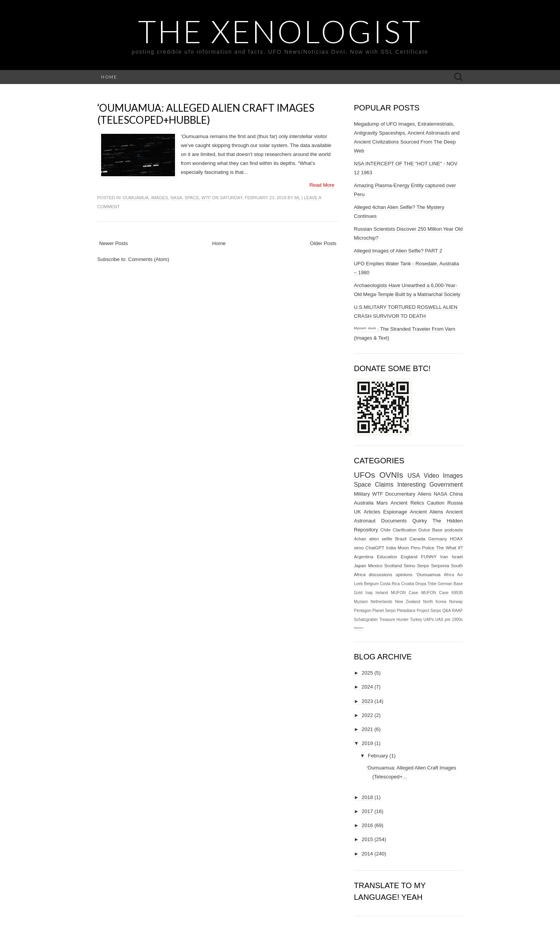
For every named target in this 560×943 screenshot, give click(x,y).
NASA (176, 198)
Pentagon (363, 611)
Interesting (412, 485)
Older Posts (323, 243)
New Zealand (408, 602)
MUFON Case (404, 593)
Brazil (401, 539)
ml (297, 198)
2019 (367, 743)
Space (192, 198)
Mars (382, 503)
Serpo (423, 565)
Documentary (400, 494)
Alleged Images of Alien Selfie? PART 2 (398, 251)
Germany (437, 539)
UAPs (429, 620)
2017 (367, 811)
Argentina (364, 557)
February (378, 756)
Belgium (371, 584)
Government (446, 485)
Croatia (408, 584)
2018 (367, 797)
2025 (367, 673)
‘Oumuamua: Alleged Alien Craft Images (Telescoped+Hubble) (206, 114)
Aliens (424, 494)
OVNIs (391, 475)
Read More (322, 185)
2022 (367, 715)
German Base (450, 584)
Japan (360, 565)
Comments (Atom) (149, 259)
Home (109, 77)
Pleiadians (406, 611)
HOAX (456, 539)
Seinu (409, 565)
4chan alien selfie (373, 539)
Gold (358, 593)
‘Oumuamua (135, 198)
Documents (394, 521)
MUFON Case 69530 (442, 593)
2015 (367, 839)
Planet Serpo (384, 611)
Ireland (382, 593)
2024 (367, 687)
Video (432, 476)
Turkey (416, 620)
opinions (404, 574)
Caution (436, 503)
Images (159, 198)
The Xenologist (280, 31)
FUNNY (429, 557)
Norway (456, 602)
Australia (364, 503)
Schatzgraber (366, 620)
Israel (457, 557)
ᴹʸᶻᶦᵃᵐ (359, 628)
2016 (367, 825)
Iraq (369, 593)
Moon (403, 548)
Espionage (395, 512)
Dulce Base (430, 530)
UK (357, 512)
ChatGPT (375, 548)
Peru (416, 548)
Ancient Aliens (426, 512)
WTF (206, 198)
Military (362, 494)
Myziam (361, 602)
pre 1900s (454, 620)
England (409, 557)
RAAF (457, 611)
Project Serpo (429, 611)
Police (428, 548)
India (391, 548)
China (456, 494)
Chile (386, 530)
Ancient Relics (407, 503)
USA (414, 476)
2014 (367, 854)
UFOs (364, 475)
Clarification (405, 530)
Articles (372, 512)
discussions (380, 574)
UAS (439, 620)
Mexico (375, 565)
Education (387, 557)
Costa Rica (390, 584)
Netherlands (381, 602)
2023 (367, 701)
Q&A (446, 611)
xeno (359, 548)
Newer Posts (114, 243)
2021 (367, 729)
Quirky (420, 521)
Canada (417, 539)
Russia (455, 503)
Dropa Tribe (426, 584)
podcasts (454, 530)
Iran (444, 557)
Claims (384, 485)
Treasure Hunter (394, 620)
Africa (449, 575)
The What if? (449, 548)
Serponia (440, 565)
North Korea (435, 602)
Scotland (393, 565)
